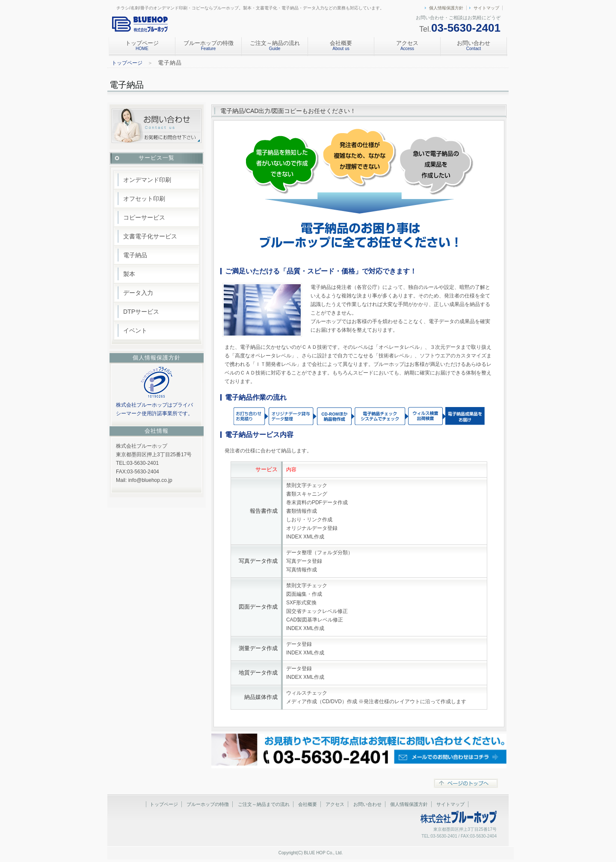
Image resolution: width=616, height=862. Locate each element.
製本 (129, 274)
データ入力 (138, 293)
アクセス (407, 45)
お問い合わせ (474, 45)
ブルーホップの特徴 (209, 45)
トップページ (142, 45)
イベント (135, 330)
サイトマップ (486, 8)
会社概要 (341, 45)
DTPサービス (141, 312)
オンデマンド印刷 (147, 180)
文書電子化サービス (150, 236)
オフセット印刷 (144, 199)
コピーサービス (144, 217)
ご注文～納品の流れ (275, 45)
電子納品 (135, 255)
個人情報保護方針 (446, 8)
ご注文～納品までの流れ (264, 804)
